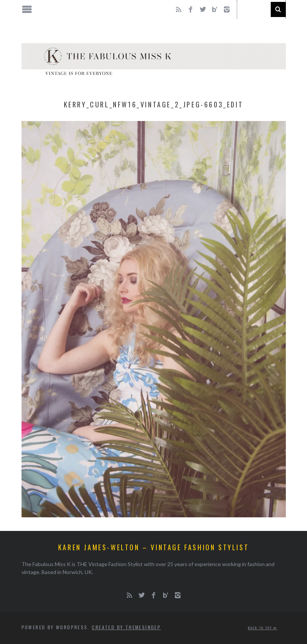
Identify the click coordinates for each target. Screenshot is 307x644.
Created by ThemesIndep (126, 627)
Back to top (263, 628)
